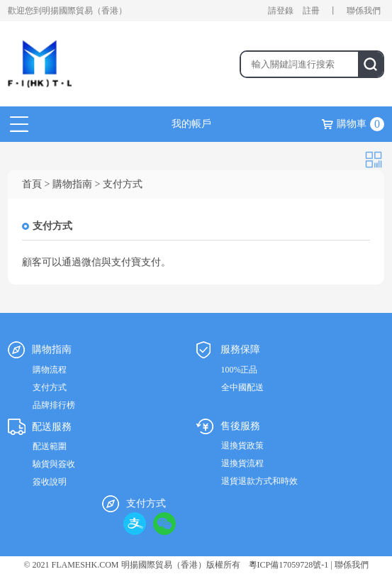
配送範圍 (50, 446)
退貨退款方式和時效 (259, 481)
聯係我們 (364, 11)
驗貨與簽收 (54, 464)
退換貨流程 (242, 463)
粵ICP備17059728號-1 (289, 565)
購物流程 (50, 370)
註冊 (311, 11)
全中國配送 (242, 387)
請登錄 (281, 11)
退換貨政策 (242, 446)
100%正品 (240, 370)
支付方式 (50, 387)
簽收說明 (50, 482)
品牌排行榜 (54, 405)
